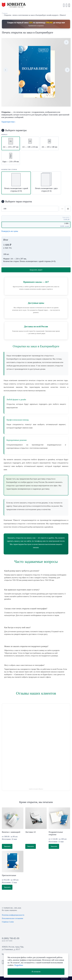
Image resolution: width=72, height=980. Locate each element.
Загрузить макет (36, 270)
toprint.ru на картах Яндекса (36, 789)
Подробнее (19, 965)
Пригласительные (9, 875)
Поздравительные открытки (56, 833)
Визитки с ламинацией (11, 832)
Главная (5, 13)
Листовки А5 (31, 832)
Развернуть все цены (10, 231)
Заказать (7, 846)
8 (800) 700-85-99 (11, 938)
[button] (67, 5)
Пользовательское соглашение (13, 918)
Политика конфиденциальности (13, 915)
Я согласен (36, 972)
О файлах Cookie (8, 922)
